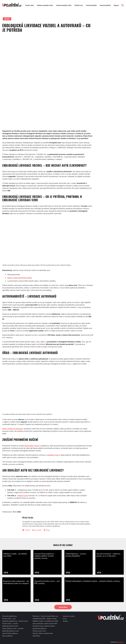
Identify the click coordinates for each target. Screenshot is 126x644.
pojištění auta (53, 455)
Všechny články (63, 607)
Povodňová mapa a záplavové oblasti (44, 626)
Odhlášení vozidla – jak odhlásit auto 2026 (45, 621)
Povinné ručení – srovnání (10, 623)
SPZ (38, 342)
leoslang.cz (120, 642)
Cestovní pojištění (91, 5)
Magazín (116, 5)
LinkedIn (37, 530)
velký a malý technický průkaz (20, 278)
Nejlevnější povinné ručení (10, 626)
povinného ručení (32, 446)
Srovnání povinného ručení (64, 5)
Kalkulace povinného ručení (45, 5)
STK (47, 490)
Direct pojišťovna (7, 636)
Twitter (26, 530)
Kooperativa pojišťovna (40, 628)
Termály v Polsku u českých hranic (43, 633)
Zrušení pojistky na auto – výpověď (13, 628)
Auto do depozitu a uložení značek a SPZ (45, 623)
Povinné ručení (29, 5)
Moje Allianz (36, 636)
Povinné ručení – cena (9, 619)
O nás (65, 619)
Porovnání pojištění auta (9, 616)
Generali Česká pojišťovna (10, 633)
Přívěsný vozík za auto (39, 631)
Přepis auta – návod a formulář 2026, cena (45, 616)
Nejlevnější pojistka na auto (10, 631)
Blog (47, 530)
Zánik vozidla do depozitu (13, 429)
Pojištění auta (79, 5)
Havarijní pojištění (105, 5)
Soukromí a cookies (69, 616)
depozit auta (23, 496)
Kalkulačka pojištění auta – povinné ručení (15, 621)
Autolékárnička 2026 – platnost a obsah (45, 619)
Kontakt (65, 621)
